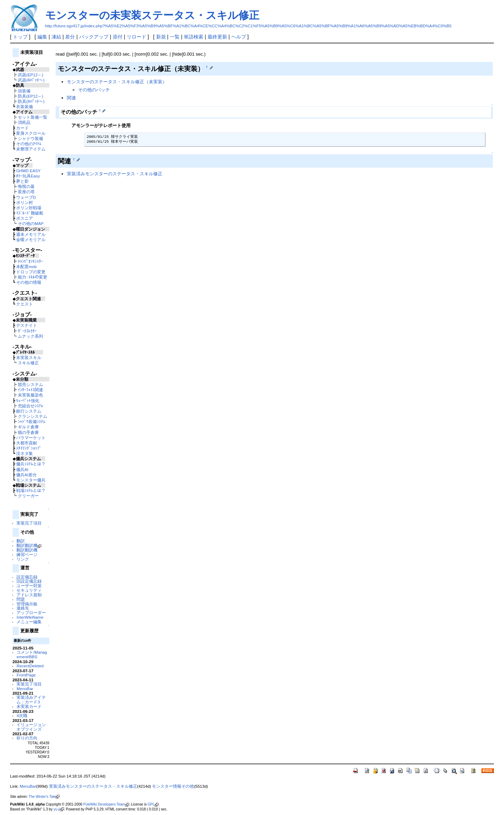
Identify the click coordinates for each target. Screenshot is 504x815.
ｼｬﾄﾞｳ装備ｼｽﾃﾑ (31, 421)
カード (22, 128)
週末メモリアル (31, 234)
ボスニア (24, 218)
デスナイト (27, 325)
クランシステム (33, 416)
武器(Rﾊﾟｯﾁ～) (31, 80)
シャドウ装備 (30, 138)
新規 (161, 37)
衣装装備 (24, 107)
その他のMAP (31, 223)
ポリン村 (24, 202)
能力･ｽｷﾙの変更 (33, 277)
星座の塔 (26, 192)
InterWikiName (30, 617)
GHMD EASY (28, 171)
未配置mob (26, 266)
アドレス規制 (29, 595)
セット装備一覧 (33, 117)
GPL (153, 804)
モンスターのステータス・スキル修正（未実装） (117, 82)
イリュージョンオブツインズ (31, 727)
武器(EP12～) (30, 75)
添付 (118, 37)
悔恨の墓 (26, 186)
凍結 (56, 37)
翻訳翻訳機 (29, 545)
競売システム (30, 384)
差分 (70, 37)
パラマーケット (31, 438)
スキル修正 (28, 363)
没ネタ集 (24, 453)
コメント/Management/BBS (32, 654)
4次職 (22, 715)
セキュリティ (29, 590)
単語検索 (194, 37)
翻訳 (21, 541)
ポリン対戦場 (29, 208)
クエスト (24, 304)
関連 (71, 98)
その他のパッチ (94, 90)
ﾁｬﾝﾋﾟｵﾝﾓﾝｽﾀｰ (30, 261)
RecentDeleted (30, 666)
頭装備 (24, 91)
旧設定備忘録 (29, 581)
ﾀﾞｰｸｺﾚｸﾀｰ (27, 331)
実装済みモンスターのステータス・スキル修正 (115, 174)
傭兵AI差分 (26, 475)
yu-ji (59, 809)
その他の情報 (29, 282)
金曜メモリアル (31, 240)
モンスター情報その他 (173, 786)
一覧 (175, 37)
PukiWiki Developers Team (106, 804)
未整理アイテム (31, 149)
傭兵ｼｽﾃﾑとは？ (31, 464)
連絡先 (23, 608)
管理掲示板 (27, 604)
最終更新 (217, 37)
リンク (23, 559)
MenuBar (25, 688)
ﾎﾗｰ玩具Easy (28, 176)
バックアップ (94, 37)
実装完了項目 (29, 523)
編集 (42, 37)
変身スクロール (31, 133)
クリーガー (28, 496)
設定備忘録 (27, 577)
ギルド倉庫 (28, 427)
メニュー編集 (29, 622)
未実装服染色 (30, 395)
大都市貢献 (27, 443)
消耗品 (24, 122)
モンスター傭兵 (31, 480)
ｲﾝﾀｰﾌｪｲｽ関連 (30, 390)
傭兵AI (22, 469)
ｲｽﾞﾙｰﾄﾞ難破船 (30, 213)
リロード (136, 37)
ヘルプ (239, 37)
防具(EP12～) (30, 96)
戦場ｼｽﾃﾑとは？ (31, 490)
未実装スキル (29, 357)
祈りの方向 (27, 738)
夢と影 (22, 181)
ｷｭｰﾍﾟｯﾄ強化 (28, 401)
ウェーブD (26, 197)
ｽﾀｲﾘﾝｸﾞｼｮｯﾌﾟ (29, 448)
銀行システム (29, 411)
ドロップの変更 (31, 272)
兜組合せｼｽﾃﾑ (30, 406)
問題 (21, 599)
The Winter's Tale (44, 797)
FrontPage (26, 675)
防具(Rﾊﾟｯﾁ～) (31, 101)
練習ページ (27, 554)
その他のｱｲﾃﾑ (29, 144)
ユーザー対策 (29, 586)
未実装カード (29, 706)
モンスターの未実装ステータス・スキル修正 (152, 15)
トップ (20, 37)
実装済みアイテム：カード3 (31, 700)
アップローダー (31, 613)
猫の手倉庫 (28, 432)
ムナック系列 (30, 336)
